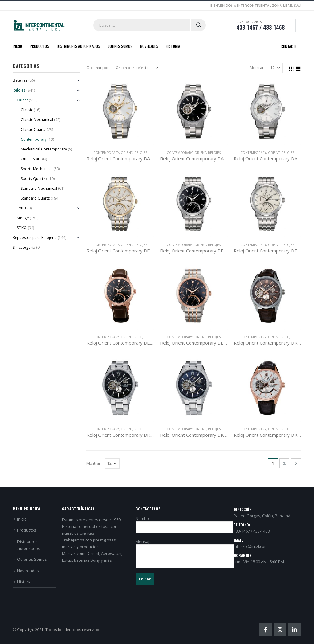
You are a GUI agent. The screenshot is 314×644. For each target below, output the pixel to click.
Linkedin (294, 630)
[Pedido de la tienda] (137, 68)
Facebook (266, 630)
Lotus (22, 208)
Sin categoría (24, 247)
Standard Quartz (35, 198)
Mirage (23, 218)
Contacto (289, 46)
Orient (127, 153)
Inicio (17, 46)
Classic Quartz (33, 129)
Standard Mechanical (39, 188)
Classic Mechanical (37, 120)
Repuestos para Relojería (35, 238)
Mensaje (185, 549)
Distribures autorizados (78, 46)
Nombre (184, 523)
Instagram (280, 630)
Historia (173, 46)
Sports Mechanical (37, 169)
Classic (27, 110)
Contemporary (106, 153)
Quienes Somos (120, 46)
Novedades (149, 46)
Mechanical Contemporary (44, 149)
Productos (39, 46)
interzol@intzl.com (251, 546)
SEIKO (22, 228)
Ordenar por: (98, 68)
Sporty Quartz (33, 179)
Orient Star (30, 159)
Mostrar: (257, 68)
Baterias (20, 80)
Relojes (141, 153)
